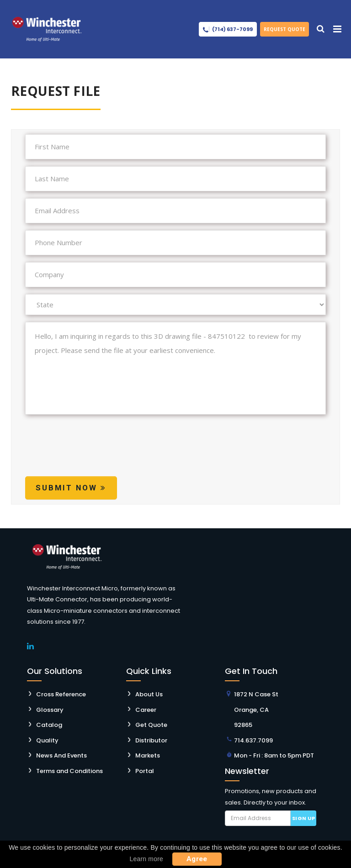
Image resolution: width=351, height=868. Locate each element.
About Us (149, 694)
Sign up (304, 818)
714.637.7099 (253, 740)
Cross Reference (61, 694)
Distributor (151, 740)
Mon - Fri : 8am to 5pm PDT (274, 755)
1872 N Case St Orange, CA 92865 (256, 710)
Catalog (49, 725)
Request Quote (285, 29)
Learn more (146, 859)
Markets (148, 755)
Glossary (50, 710)
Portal (145, 771)
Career (146, 710)
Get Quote (151, 725)
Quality (47, 740)
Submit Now (71, 488)
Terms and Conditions (69, 771)
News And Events (61, 755)
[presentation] (95, 454)
